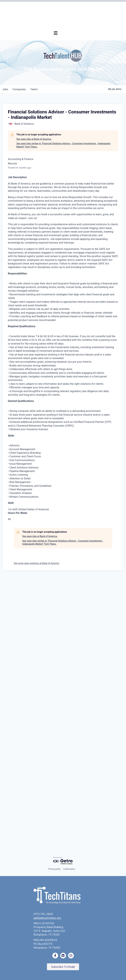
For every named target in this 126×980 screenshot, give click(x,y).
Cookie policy (69, 869)
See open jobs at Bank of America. (34, 410)
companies (20, 360)
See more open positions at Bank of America (36, 834)
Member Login (49, 85)
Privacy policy (54, 869)
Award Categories (46, 180)
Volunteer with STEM (45, 246)
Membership (50, 41)
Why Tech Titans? (47, 48)
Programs (52, 129)
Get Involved (50, 158)
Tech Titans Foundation (43, 253)
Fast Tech (51, 202)
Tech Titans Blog (47, 297)
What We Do (50, 267)
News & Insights (48, 304)
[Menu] (56, 33)
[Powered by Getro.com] (63, 861)
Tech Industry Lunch (45, 106)
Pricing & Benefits (47, 55)
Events (53, 92)
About (54, 260)
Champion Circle (48, 70)
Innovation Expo (48, 114)
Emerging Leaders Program (41, 224)
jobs (5, 360)
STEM (54, 231)
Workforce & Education (43, 209)
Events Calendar (47, 99)
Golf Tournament (47, 121)
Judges (53, 187)
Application (51, 63)
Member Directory (46, 77)
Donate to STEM (47, 238)
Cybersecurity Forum (45, 150)
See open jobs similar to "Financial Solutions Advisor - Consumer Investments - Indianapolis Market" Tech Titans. (63, 416)
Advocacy (51, 136)
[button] (63, 967)
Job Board (51, 216)
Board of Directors (46, 282)
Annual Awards (49, 165)
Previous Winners (47, 194)
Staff (54, 290)
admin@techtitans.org (47, 918)
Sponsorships (49, 275)
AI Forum (52, 143)
